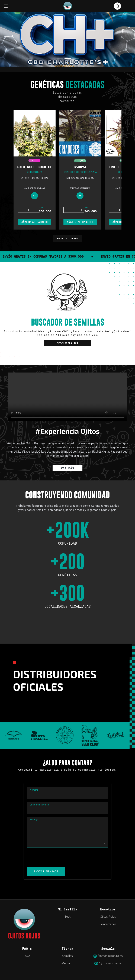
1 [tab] (58, 60)
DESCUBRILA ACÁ (67, 343)
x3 (34, 196)
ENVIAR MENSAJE (46, 871)
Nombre (34, 790)
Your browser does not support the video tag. (67, 397)
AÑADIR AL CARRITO (34, 222)
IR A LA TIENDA (67, 238)
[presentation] (54, 857)
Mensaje (34, 820)
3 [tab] (74, 60)
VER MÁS (68, 468)
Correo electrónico (39, 805)
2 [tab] (66, 60)
